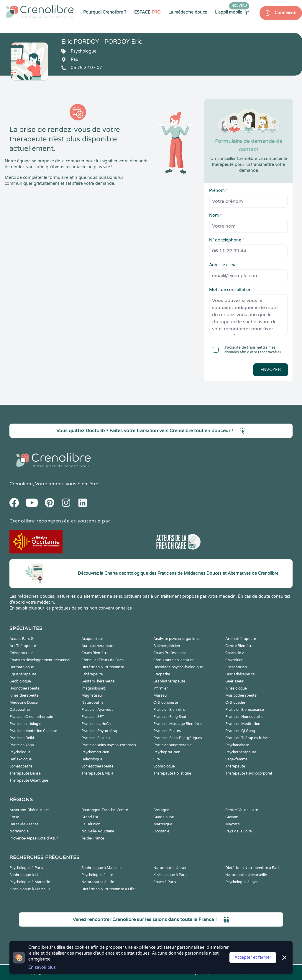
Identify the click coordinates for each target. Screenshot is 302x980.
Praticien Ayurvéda (97, 710)
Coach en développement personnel (40, 660)
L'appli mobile (232, 12)
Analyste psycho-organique (177, 639)
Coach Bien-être (95, 653)
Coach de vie (236, 653)
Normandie (19, 831)
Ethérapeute (92, 674)
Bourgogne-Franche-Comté (105, 810)
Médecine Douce (24, 703)
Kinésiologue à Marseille (30, 889)
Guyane (232, 817)
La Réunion (91, 824)
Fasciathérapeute (240, 674)
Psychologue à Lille (97, 875)
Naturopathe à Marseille (246, 875)
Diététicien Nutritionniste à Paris (253, 868)
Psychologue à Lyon (242, 882)
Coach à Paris (165, 882)
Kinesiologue (236, 688)
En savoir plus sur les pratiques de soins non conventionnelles (71, 608)
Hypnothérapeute (24, 688)
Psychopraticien (167, 752)
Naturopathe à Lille (98, 882)
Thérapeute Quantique (29, 780)
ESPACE (147, 12)
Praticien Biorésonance (245, 710)
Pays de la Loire (239, 831)
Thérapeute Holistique (172, 773)
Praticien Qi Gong (240, 731)
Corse (14, 817)
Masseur (161, 695)
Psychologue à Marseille (30, 882)
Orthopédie (235, 703)
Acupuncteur (92, 639)
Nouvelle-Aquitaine (98, 831)
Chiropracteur (21, 653)
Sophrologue (164, 766)
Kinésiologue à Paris (170, 875)
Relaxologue (92, 759)
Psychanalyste (237, 745)
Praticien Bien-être (169, 710)
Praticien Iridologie (25, 724)
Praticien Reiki (22, 738)
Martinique (163, 824)
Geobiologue (20, 681)
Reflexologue (21, 759)
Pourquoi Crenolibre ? (105, 12)
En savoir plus (42, 967)
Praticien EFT (93, 717)
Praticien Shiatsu (96, 738)
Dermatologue (22, 667)
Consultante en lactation (174, 660)
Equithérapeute (23, 674)
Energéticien (236, 667)
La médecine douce (188, 12)
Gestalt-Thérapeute (98, 681)
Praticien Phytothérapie (101, 731)
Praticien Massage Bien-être (178, 724)
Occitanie (161, 831)
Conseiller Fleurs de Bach (102, 660)
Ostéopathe (20, 710)
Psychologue (20, 752)
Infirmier (161, 688)
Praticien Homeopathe (244, 717)
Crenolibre (21, 484)
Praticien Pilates (167, 731)
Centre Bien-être (239, 646)
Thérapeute (235, 766)
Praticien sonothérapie (173, 745)
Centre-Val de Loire (242, 810)
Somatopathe (21, 766)
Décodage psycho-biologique (178, 667)
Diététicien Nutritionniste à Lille (108, 889)
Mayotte (233, 824)
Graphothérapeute (169, 681)
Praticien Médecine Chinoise (33, 731)
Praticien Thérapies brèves (248, 738)
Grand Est (90, 817)
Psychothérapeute (241, 752)
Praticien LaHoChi (96, 724)
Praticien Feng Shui (170, 717)
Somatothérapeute (97, 766)
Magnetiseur (92, 695)
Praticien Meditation (243, 724)
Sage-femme (236, 759)
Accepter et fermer (253, 957)
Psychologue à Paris (26, 868)
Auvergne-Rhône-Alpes (29, 810)
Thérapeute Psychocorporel (249, 773)
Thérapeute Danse (25, 773)
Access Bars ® (22, 639)
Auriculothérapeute (98, 646)
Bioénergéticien (167, 646)
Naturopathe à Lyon (170, 868)
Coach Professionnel (170, 653)
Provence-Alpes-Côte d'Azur (34, 838)
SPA (157, 759)
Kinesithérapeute (24, 695)
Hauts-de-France (24, 824)
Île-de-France (93, 838)
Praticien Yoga (22, 745)
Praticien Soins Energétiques (178, 738)
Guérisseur (234, 681)
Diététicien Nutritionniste (103, 667)
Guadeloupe (164, 817)
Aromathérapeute (241, 639)
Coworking (234, 660)
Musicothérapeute (241, 695)
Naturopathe (92, 703)
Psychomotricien (95, 752)
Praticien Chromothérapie (31, 717)
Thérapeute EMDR (97, 773)
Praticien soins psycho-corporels (109, 745)
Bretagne (161, 810)
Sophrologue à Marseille (102, 868)
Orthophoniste (166, 703)
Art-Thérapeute (23, 646)
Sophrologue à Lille (26, 875)
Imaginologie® (94, 688)
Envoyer (271, 370)
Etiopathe (162, 674)
